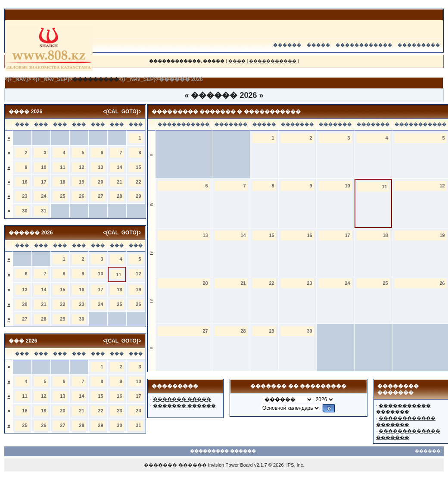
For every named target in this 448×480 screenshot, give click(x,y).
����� (319, 45)
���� (237, 61)
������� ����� (182, 399)
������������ (364, 45)
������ (287, 45)
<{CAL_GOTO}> (122, 112)
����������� (273, 61)
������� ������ (184, 405)
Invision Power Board (230, 465)
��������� (419, 45)
